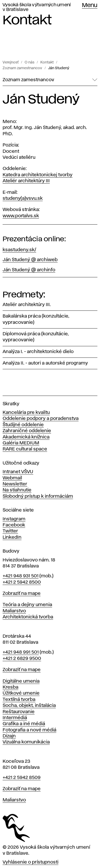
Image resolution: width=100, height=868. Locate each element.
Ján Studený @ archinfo (29, 270)
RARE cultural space (25, 449)
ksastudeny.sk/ (19, 250)
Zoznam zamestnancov (22, 68)
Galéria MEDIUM (21, 443)
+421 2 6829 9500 (22, 659)
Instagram (14, 519)
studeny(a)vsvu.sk (23, 198)
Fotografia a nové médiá (29, 730)
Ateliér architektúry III (26, 181)
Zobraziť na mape (22, 594)
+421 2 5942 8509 (22, 778)
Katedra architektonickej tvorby (38, 175)
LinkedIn (12, 537)
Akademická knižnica (26, 437)
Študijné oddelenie (23, 425)
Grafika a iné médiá (24, 724)
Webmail (12, 478)
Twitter (10, 531)
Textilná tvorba (19, 700)
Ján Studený (59, 68)
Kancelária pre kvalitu (26, 413)
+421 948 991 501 (21, 652)
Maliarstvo (14, 611)
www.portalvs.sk (21, 216)
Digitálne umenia (21, 681)
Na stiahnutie (17, 490)
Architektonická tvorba (28, 617)
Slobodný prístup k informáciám (38, 496)
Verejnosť (11, 62)
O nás (29, 62)
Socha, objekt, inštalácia (29, 706)
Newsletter (15, 484)
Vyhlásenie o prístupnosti (30, 862)
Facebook (14, 525)
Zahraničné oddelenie (27, 431)
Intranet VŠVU (18, 472)
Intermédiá (15, 718)
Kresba (10, 687)
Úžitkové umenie (21, 693)
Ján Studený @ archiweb (30, 260)
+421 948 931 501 (21, 576)
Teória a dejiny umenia (27, 605)
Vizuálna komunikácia (26, 742)
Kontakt (47, 62)
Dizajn (9, 736)
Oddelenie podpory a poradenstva (41, 419)
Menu (90, 5)
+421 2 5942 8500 (22, 582)
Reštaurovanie (19, 712)
